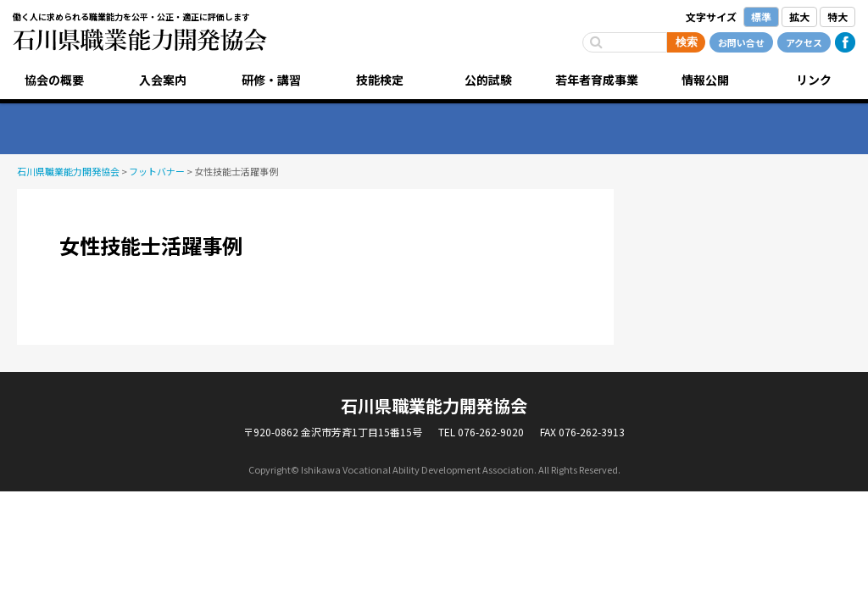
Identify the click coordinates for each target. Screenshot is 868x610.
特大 (837, 17)
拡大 (799, 17)
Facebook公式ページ (845, 42)
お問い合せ (741, 42)
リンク (814, 80)
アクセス (804, 42)
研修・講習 (271, 80)
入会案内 (163, 80)
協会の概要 (54, 80)
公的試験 (488, 80)
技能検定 (380, 80)
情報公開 (705, 80)
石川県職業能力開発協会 (140, 40)
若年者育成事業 (597, 80)
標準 (761, 17)
